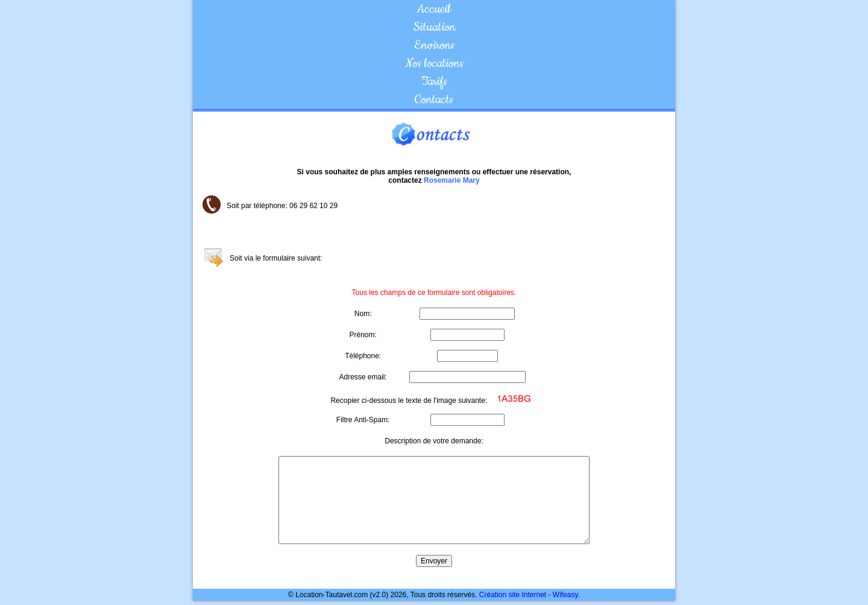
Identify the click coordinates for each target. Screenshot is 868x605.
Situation (434, 27)
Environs (434, 45)
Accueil (434, 9)
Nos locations (434, 63)
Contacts (434, 100)
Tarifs (434, 81)
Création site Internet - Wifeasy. (530, 595)
